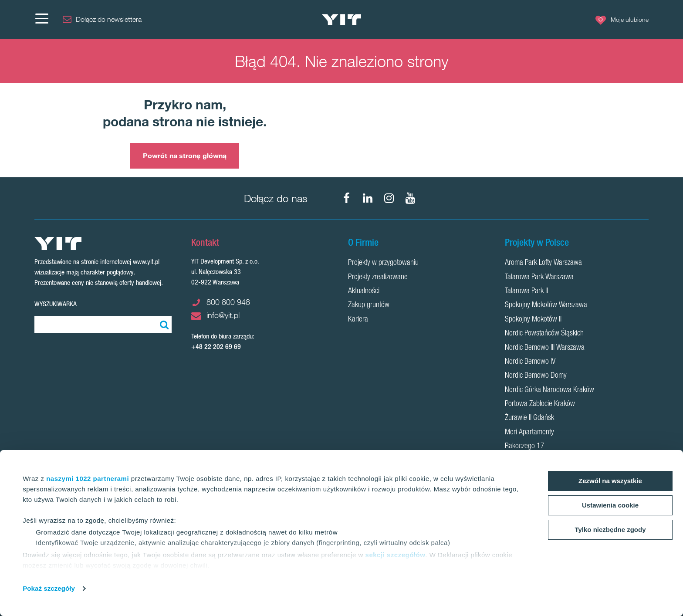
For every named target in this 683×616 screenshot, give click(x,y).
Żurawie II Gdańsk (529, 418)
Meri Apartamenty (529, 433)
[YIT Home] (341, 20)
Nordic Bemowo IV (530, 362)
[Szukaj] (163, 325)
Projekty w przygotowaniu (383, 263)
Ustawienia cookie (610, 505)
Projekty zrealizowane (378, 278)
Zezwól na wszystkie (610, 481)
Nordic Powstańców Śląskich (544, 334)
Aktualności (364, 291)
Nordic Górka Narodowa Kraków (549, 390)
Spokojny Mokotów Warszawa (546, 305)
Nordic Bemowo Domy (536, 376)
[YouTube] (410, 198)
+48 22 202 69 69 (216, 347)
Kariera (358, 320)
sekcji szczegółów (396, 555)
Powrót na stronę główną (185, 156)
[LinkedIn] (368, 198)
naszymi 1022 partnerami (88, 479)
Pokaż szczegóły (49, 588)
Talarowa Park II (526, 291)
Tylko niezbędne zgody (610, 530)
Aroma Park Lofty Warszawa (543, 263)
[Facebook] (346, 198)
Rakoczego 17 (525, 447)
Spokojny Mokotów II (533, 320)
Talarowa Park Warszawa (539, 278)
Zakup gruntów (369, 305)
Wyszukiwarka (56, 304)
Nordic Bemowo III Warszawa (545, 348)
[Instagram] (389, 198)
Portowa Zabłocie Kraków (540, 404)
